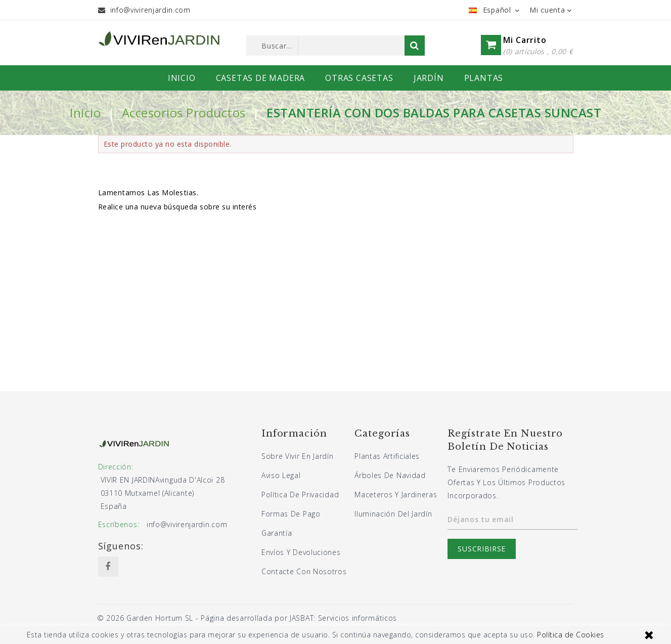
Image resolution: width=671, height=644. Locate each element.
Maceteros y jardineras (396, 495)
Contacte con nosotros (304, 571)
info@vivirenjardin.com (150, 10)
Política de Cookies (571, 635)
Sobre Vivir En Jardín (298, 456)
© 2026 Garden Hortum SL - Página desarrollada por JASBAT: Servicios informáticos (247, 618)
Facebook (108, 567)
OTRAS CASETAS (359, 78)
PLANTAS (484, 78)
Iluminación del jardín (393, 514)
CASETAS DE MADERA (261, 78)
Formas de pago (291, 514)
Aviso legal (281, 475)
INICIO (182, 78)
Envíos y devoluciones (301, 552)
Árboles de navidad (390, 475)
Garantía (277, 533)
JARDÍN (429, 78)
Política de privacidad (300, 495)
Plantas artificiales (387, 456)
